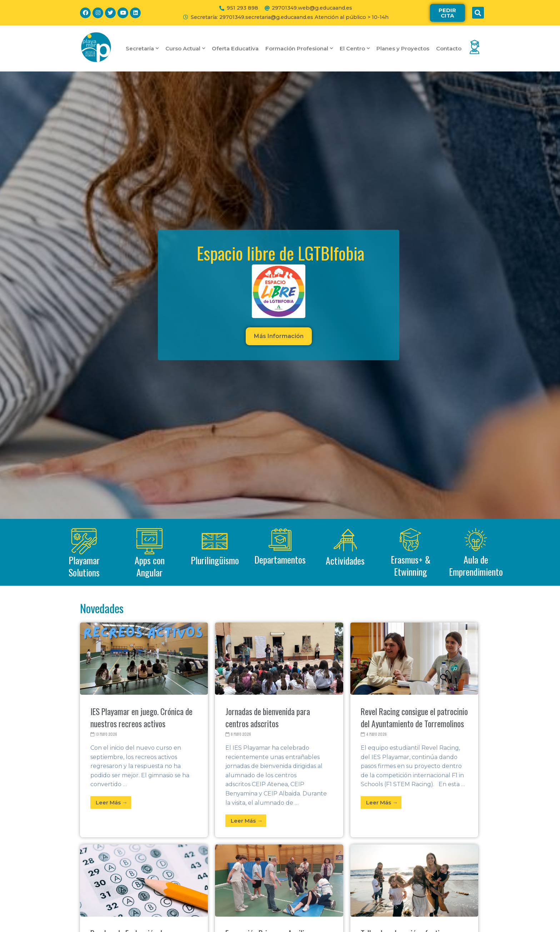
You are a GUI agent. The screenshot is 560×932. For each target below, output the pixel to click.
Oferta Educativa (235, 48)
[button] (447, 13)
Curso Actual (185, 48)
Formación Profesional (299, 48)
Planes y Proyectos (403, 48)
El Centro (355, 48)
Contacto (449, 48)
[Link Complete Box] (144, 730)
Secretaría (142, 48)
